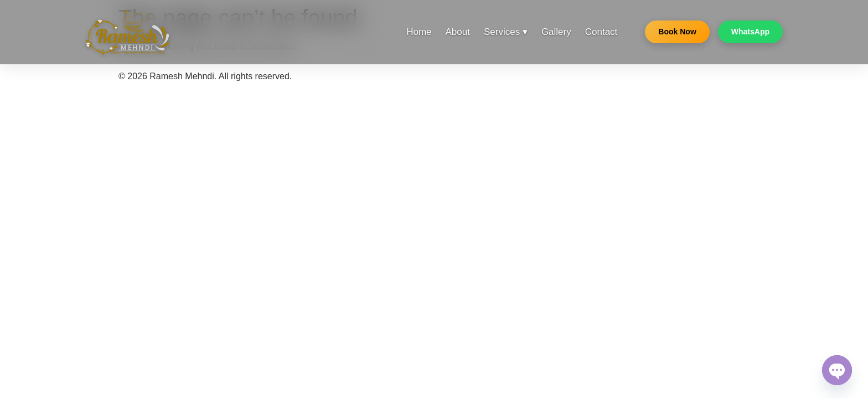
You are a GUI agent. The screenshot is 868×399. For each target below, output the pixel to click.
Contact (601, 32)
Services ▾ (506, 32)
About (458, 32)
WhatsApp (750, 32)
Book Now (677, 32)
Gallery (556, 32)
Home (419, 32)
